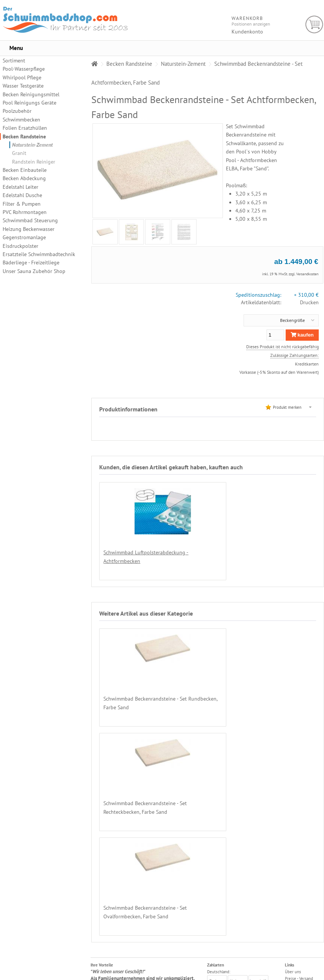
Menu (16, 48)
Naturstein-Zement (32, 145)
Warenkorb (314, 25)
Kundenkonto (247, 32)
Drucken (309, 302)
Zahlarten (293, 880)
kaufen (302, 335)
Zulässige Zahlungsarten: (294, 355)
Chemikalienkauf (300, 893)
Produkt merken (287, 407)
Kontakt (292, 927)
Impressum (295, 934)
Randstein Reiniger (34, 162)
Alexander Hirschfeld (251, 977)
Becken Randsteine (24, 137)
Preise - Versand (299, 873)
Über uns (293, 866)
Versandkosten (307, 274)
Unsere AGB (295, 900)
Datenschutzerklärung (304, 907)
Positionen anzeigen (251, 24)
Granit (19, 153)
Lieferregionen (298, 886)
